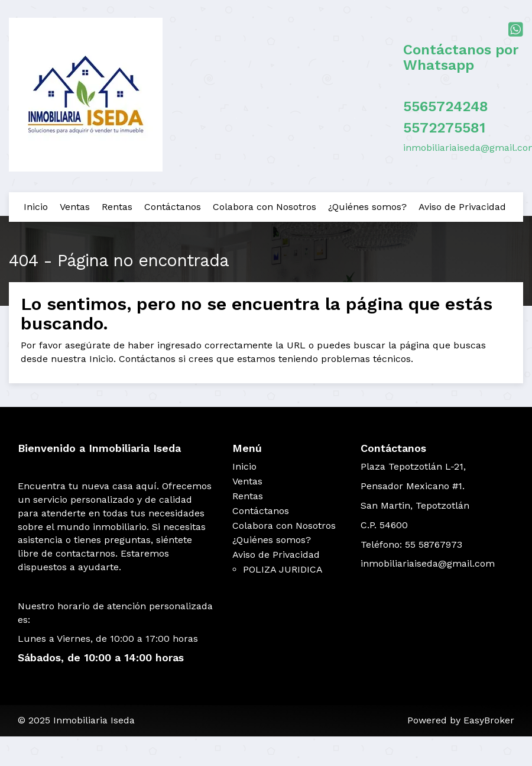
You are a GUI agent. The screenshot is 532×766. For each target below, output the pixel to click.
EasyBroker (489, 720)
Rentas (117, 207)
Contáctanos (173, 207)
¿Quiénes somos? (367, 207)
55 (411, 128)
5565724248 (446, 106)
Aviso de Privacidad (462, 207)
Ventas (75, 207)
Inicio (36, 207)
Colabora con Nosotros (265, 207)
